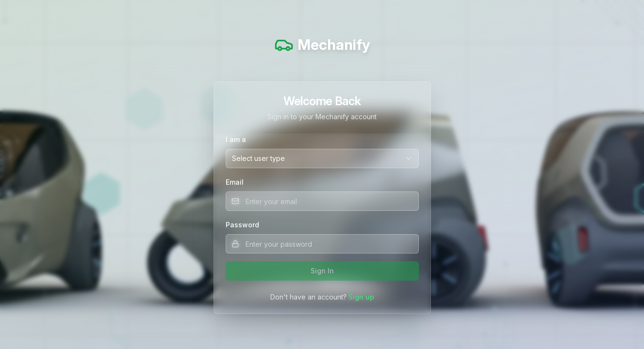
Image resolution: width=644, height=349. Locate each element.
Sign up (361, 297)
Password (242, 225)
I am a (236, 139)
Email (235, 182)
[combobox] (322, 159)
